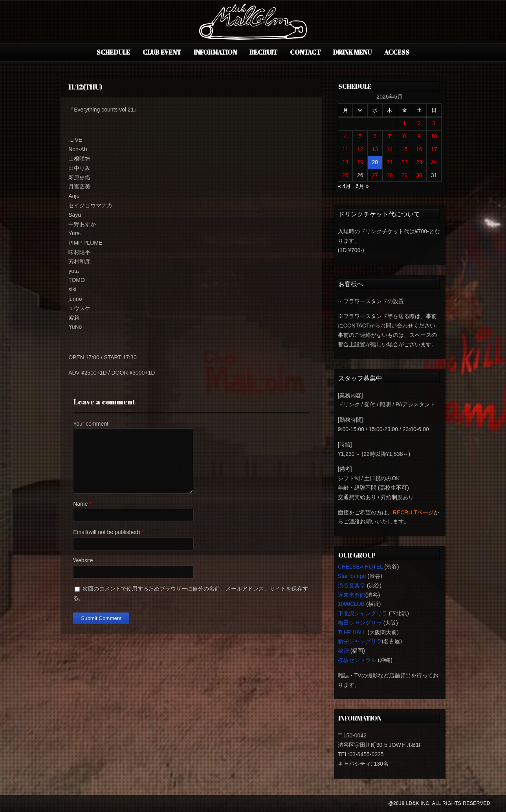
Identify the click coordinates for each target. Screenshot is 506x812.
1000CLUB (351, 604)
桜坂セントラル (357, 660)
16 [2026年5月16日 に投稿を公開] (419, 149)
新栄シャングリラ (360, 641)
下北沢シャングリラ (363, 613)
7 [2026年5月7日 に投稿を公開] (390, 136)
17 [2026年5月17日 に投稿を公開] (434, 149)
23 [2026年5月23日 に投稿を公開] (419, 162)
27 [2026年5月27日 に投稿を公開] (375, 175)
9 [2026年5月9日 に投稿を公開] (419, 136)
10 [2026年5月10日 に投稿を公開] (434, 136)
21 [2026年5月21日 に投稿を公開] (390, 162)
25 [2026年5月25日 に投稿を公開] (345, 175)
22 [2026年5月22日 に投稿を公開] (405, 162)
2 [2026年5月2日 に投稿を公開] (419, 123)
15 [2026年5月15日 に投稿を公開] (405, 149)
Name (80, 504)
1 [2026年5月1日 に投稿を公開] (405, 123)
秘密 (343, 651)
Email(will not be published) (106, 532)
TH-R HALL (352, 632)
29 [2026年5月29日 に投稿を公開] (405, 175)
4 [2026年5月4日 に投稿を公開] (345, 136)
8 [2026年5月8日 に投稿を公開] (405, 136)
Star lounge (352, 576)
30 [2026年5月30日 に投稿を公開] (419, 175)
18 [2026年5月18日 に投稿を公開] (345, 162)
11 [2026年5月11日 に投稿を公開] (345, 149)
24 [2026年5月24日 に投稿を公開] (434, 162)
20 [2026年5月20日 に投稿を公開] (375, 162)
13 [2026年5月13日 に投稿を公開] (375, 149)
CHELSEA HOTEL (360, 567)
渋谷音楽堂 (352, 585)
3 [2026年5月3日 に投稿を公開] (434, 123)
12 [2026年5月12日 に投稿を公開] (360, 149)
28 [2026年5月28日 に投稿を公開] (390, 175)
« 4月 (344, 186)
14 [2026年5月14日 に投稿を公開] (390, 149)
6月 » (362, 186)
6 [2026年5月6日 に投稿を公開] (375, 136)
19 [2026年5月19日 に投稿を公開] (360, 162)
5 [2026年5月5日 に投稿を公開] (360, 136)
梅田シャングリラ (360, 623)
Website (83, 560)
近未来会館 (352, 595)
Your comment (91, 424)
